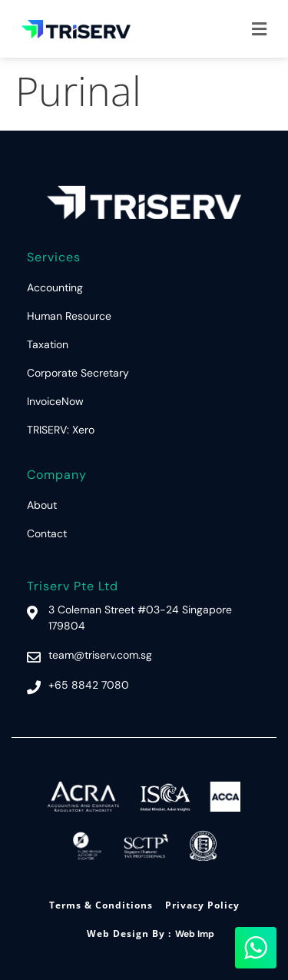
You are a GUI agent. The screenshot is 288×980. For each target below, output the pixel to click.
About (42, 505)
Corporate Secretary (78, 373)
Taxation (48, 344)
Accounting (55, 287)
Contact (47, 533)
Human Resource (69, 316)
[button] (259, 29)
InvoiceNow (55, 401)
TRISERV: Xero (61, 430)
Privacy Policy (202, 905)
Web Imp (195, 934)
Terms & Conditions (101, 905)
